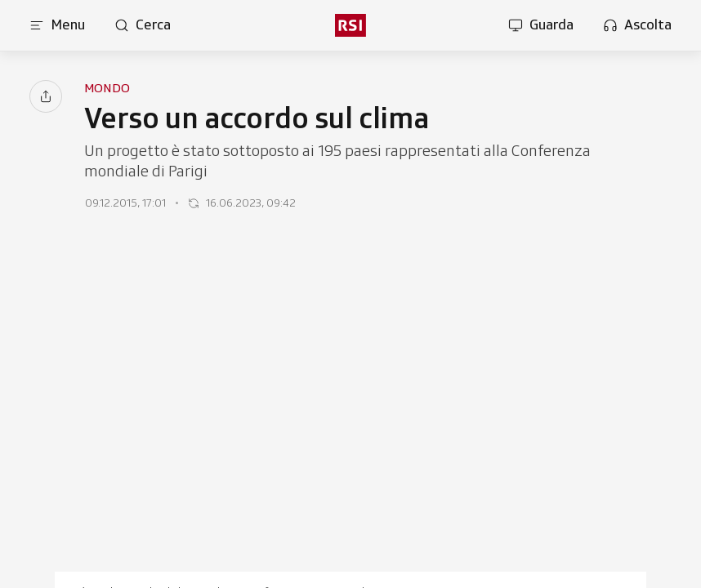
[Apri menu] (57, 25)
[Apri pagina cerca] (143, 25)
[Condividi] (46, 96)
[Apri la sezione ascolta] (637, 25)
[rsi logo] (350, 25)
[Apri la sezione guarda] (541, 25)
